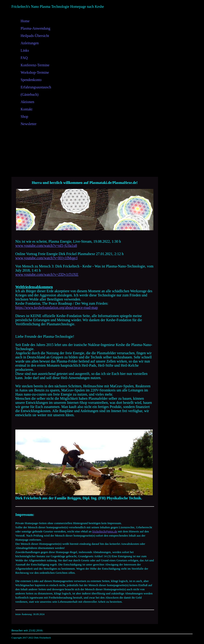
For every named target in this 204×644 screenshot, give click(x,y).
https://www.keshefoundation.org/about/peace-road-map (57, 308)
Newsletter (29, 124)
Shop (24, 117)
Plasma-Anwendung (35, 28)
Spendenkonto (31, 80)
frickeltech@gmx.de (105, 531)
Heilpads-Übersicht (35, 36)
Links (25, 50)
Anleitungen (30, 43)
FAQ (24, 58)
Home (25, 21)
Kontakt (27, 109)
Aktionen (27, 102)
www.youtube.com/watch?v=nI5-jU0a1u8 (46, 246)
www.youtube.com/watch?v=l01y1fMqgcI (46, 258)
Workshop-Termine (35, 72)
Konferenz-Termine (35, 65)
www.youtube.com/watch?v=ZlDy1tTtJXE (47, 274)
